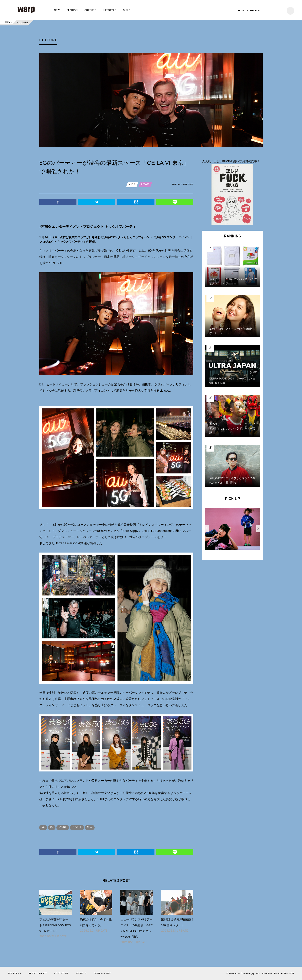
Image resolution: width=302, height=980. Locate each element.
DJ (54, 827)
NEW (57, 10)
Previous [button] (207, 528)
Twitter (269, 10)
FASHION (72, 10)
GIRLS (127, 10)
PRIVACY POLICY (38, 973)
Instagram (280, 10)
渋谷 (98, 827)
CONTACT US (61, 973)
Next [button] (258, 528)
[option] (232, 530)
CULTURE (90, 10)
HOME (8, 23)
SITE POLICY (14, 973)
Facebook (274, 10)
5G (44, 827)
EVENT (67, 827)
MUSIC (132, 184)
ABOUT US (81, 973)
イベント (83, 827)
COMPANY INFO (102, 973)
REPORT (146, 184)
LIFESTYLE (109, 10)
